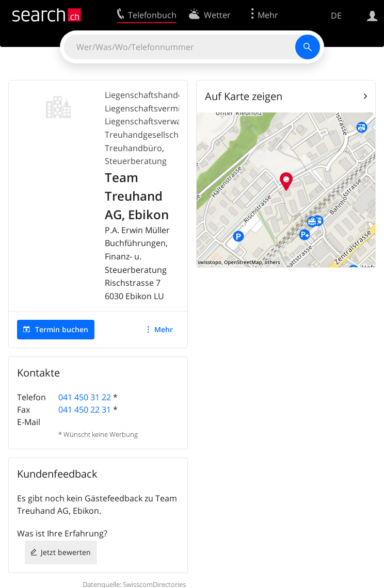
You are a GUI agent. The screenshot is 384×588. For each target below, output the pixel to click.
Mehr (164, 329)
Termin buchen (62, 329)
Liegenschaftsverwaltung (153, 121)
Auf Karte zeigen (244, 96)
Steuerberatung (136, 161)
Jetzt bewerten (66, 552)
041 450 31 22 (85, 397)
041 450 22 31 (85, 410)
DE (336, 15)
